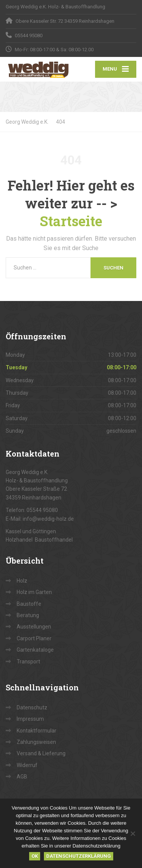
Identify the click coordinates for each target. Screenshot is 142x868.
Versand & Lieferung (41, 753)
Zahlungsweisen (36, 742)
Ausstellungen (34, 627)
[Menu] (116, 69)
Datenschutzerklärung (79, 856)
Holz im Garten (34, 592)
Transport (28, 662)
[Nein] (133, 833)
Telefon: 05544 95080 (32, 510)
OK (35, 856)
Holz (22, 581)
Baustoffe (29, 604)
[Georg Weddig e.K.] (38, 69)
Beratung (28, 615)
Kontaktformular (37, 731)
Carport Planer (34, 638)
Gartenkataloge (35, 650)
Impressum (30, 719)
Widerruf (27, 765)
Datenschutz (32, 707)
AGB (22, 777)
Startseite (71, 221)
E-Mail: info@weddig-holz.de (40, 519)
